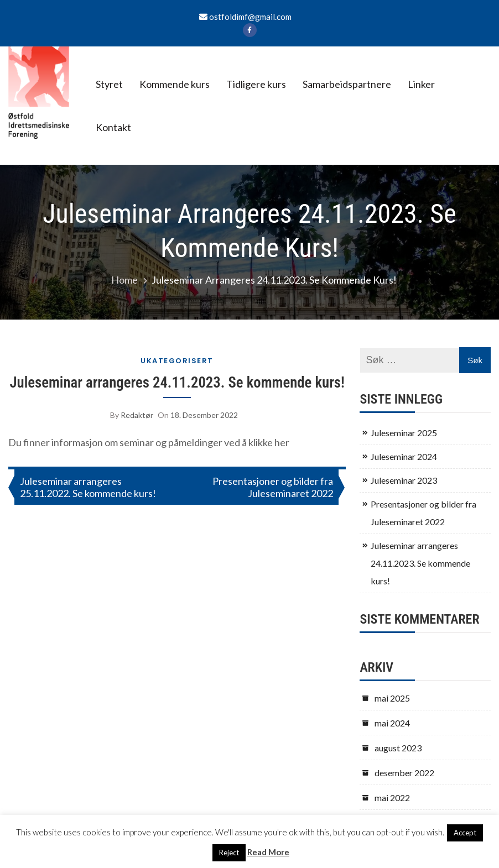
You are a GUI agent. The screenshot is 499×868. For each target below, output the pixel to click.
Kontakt (113, 127)
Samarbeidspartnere (347, 84)
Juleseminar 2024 (404, 456)
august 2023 (398, 748)
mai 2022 (392, 798)
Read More (268, 852)
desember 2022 (404, 773)
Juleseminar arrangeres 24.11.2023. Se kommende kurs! (177, 383)
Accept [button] (465, 833)
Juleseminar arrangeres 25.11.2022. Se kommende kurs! (88, 487)
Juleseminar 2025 (404, 433)
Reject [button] (229, 853)
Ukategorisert (177, 361)
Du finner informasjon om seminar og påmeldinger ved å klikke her (149, 442)
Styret (109, 84)
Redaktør (137, 415)
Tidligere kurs (256, 84)
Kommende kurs (175, 84)
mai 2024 (392, 723)
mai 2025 (392, 698)
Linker (421, 84)
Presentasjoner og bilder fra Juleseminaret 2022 (273, 487)
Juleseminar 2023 (404, 480)
